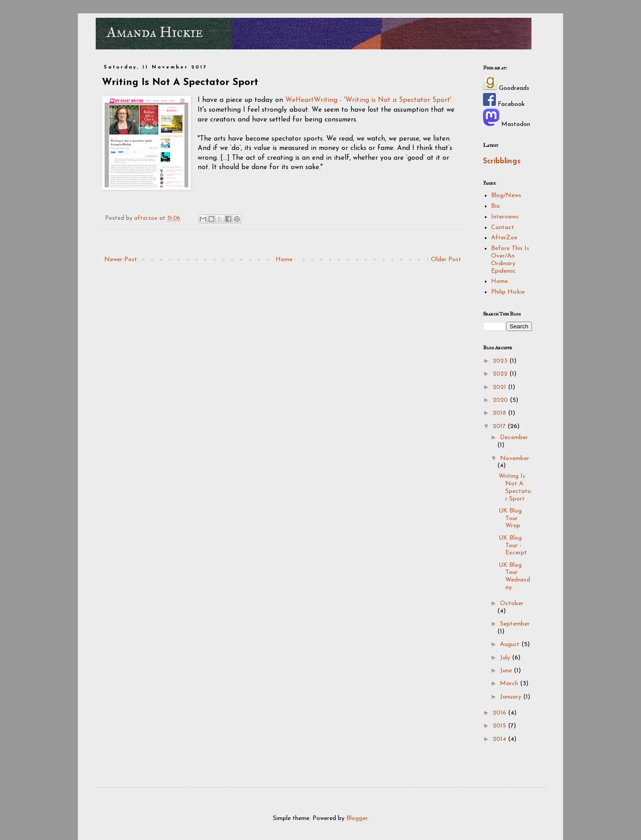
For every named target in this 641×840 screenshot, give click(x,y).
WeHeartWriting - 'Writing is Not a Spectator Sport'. (369, 100)
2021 (500, 387)
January (511, 697)
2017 (500, 426)
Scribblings (502, 162)
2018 (500, 413)
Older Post (446, 260)
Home (284, 260)
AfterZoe (504, 238)
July (506, 658)
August (511, 644)
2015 (500, 726)
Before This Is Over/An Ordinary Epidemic (510, 260)
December (514, 438)
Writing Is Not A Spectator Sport (515, 487)
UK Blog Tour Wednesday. (514, 576)
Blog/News (506, 196)
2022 (501, 374)
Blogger (357, 818)
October (512, 604)
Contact (503, 228)
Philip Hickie (508, 292)
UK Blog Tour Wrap (510, 519)
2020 (501, 400)
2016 (500, 713)
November (515, 458)
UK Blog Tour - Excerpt (513, 546)
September (515, 624)
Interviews (505, 217)
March (510, 684)
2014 (500, 739)
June (507, 671)
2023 (501, 361)
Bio (495, 206)
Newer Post (121, 260)
